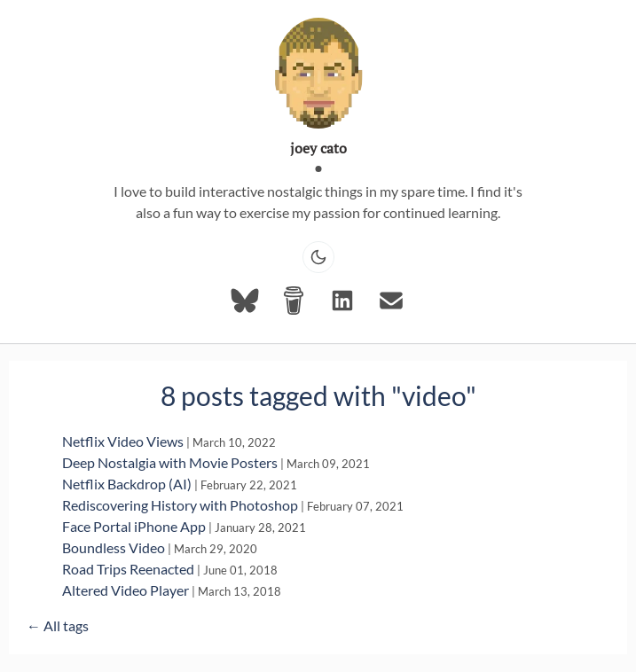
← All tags (58, 625)
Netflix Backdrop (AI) (127, 484)
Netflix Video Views (123, 441)
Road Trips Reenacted (128, 569)
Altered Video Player (126, 590)
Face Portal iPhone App (134, 526)
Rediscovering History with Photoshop (180, 505)
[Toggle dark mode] (318, 257)
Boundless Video (114, 547)
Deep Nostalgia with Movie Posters (170, 462)
